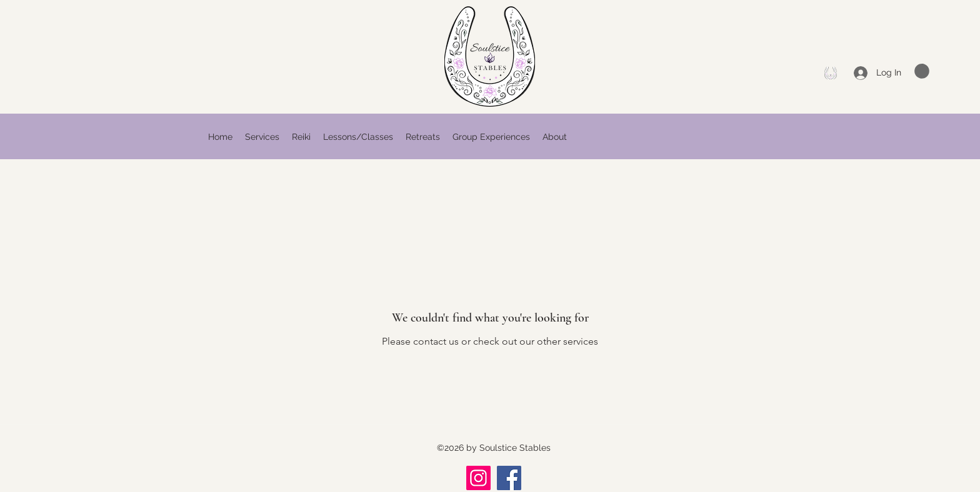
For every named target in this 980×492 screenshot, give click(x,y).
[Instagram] (478, 478)
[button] (922, 71)
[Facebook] (831, 73)
